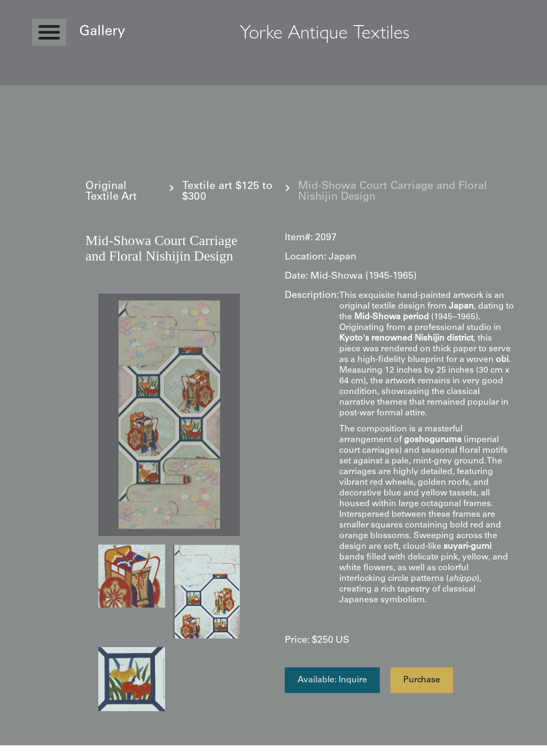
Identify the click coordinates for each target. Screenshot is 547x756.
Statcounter (21, 751)
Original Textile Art (111, 192)
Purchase (422, 680)
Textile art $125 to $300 (227, 192)
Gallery (102, 32)
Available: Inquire (332, 680)
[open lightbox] (169, 415)
